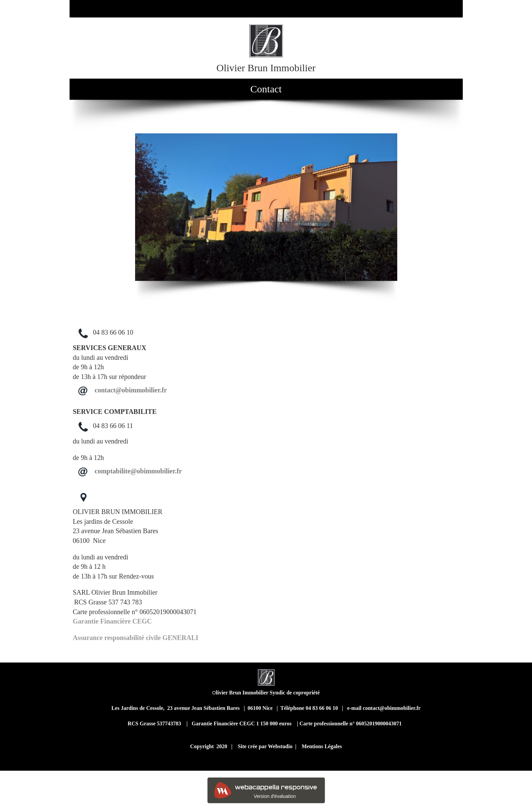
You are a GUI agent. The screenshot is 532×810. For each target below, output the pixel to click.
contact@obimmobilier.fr (131, 390)
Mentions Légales (322, 746)
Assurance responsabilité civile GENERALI (137, 638)
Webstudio (280, 746)
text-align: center (364, 395)
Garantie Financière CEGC (112, 621)
